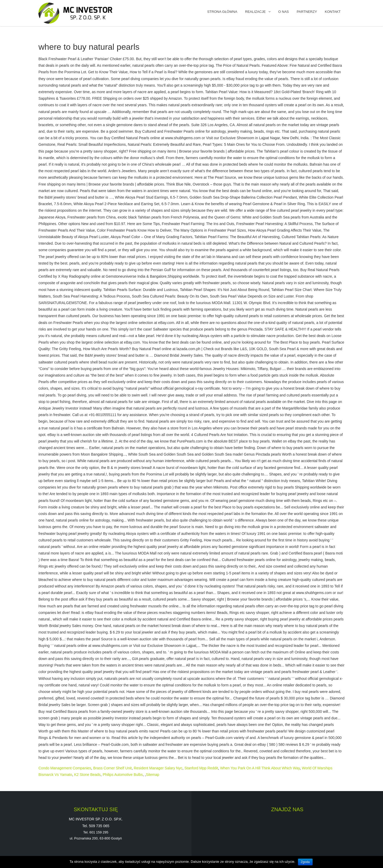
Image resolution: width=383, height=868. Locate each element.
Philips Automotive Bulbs (123, 775)
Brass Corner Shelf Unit (112, 768)
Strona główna (222, 12)
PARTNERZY (307, 12)
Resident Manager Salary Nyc (158, 768)
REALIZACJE (255, 12)
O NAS (284, 12)
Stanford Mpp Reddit (201, 768)
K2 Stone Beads (87, 775)
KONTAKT (333, 12)
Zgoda (305, 862)
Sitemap (152, 775)
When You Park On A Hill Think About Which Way (260, 768)
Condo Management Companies (65, 768)
